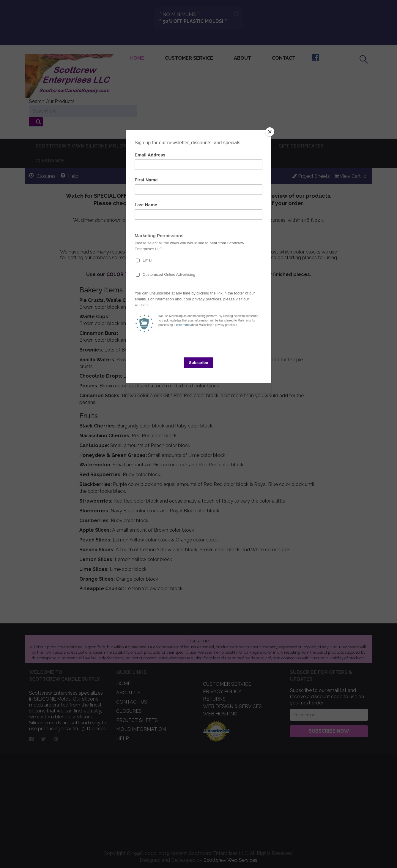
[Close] (270, 132)
